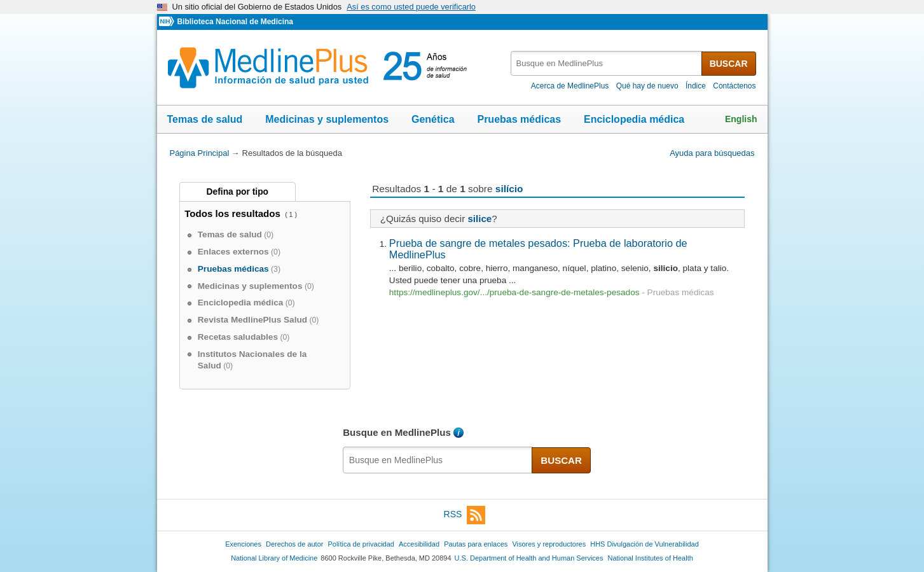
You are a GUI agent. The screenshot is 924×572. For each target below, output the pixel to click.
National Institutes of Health (651, 558)
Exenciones (243, 544)
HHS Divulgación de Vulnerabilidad (645, 544)
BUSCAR (729, 64)
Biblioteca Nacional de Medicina (235, 22)
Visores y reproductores (549, 544)
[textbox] (607, 63)
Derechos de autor (294, 544)
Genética (433, 119)
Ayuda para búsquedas (712, 153)
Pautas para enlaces (476, 544)
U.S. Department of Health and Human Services (529, 558)
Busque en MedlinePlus (397, 432)
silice (479, 219)
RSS (465, 515)
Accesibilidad (419, 544)
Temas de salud (205, 119)
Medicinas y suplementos (327, 119)
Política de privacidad (361, 544)
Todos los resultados (234, 213)
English (741, 119)
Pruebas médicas (519, 119)
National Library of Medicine (274, 558)
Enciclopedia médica (634, 119)
